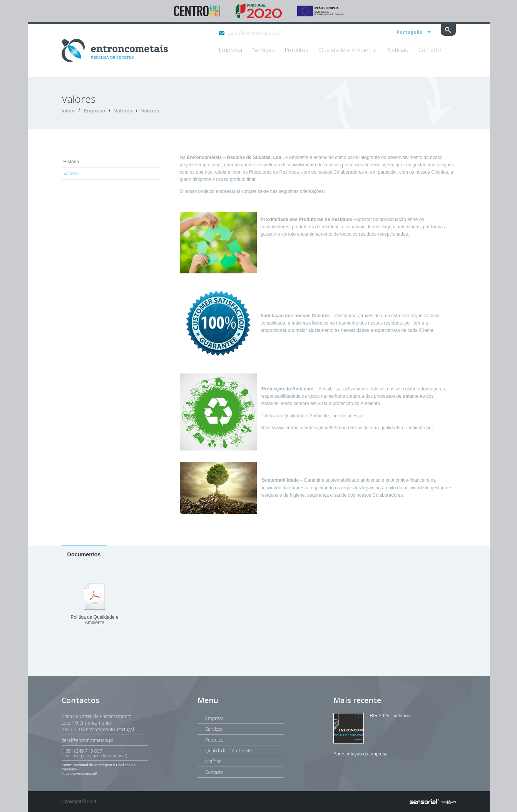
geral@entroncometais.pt (249, 33)
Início (68, 111)
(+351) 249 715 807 (105, 753)
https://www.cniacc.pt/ (79, 773)
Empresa (94, 111)
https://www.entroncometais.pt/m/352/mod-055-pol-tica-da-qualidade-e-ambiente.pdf (347, 428)
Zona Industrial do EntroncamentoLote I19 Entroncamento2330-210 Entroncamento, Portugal (98, 723)
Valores (123, 111)
